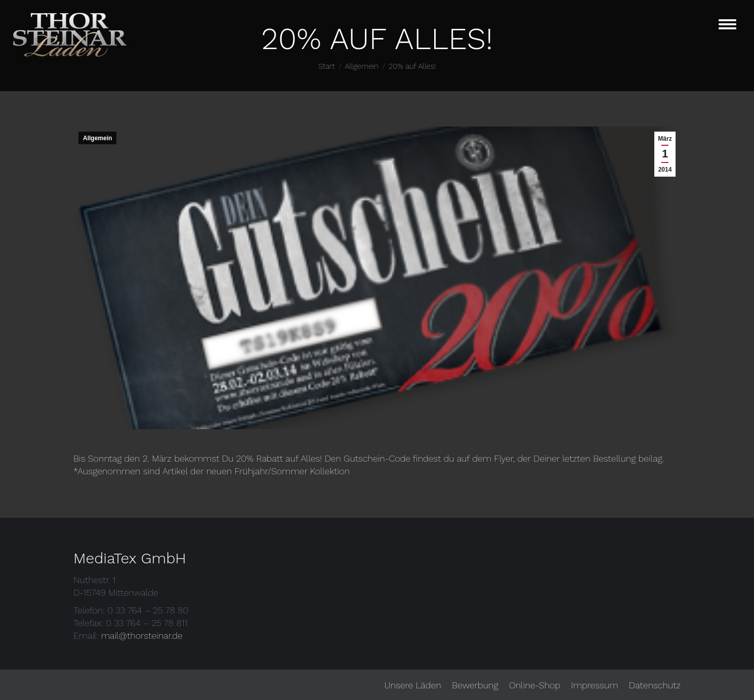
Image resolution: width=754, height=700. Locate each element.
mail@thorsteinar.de (142, 635)
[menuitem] (412, 685)
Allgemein (97, 138)
